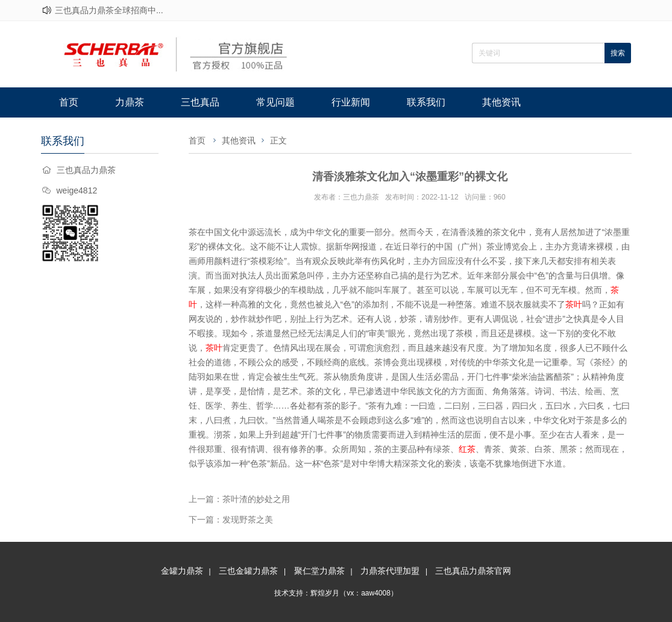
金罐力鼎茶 (182, 571)
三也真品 (200, 102)
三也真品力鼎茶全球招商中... (109, 10)
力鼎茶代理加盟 (390, 571)
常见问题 (275, 102)
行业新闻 (351, 102)
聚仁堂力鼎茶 (319, 571)
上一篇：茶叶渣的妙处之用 (239, 499)
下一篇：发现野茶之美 (231, 520)
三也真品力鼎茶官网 (473, 571)
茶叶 (574, 304)
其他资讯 (501, 102)
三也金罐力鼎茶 (248, 571)
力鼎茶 (130, 102)
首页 (69, 102)
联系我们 (426, 102)
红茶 (467, 449)
